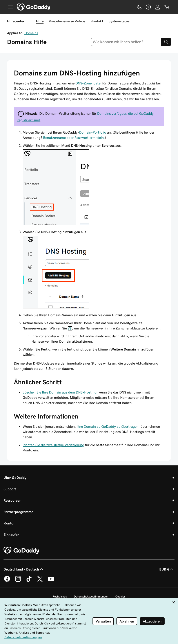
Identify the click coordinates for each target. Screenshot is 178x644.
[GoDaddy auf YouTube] (51, 581)
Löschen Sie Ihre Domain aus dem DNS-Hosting (60, 392)
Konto (8, 523)
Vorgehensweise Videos (67, 21)
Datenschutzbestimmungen (91, 597)
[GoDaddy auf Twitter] (40, 581)
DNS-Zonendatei (88, 83)
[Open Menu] (9, 7)
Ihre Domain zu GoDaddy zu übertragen (108, 426)
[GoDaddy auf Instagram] (18, 581)
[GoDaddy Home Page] (22, 550)
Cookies (120, 597)
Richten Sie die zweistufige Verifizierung (53, 445)
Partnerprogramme (18, 512)
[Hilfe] (148, 7)
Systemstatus (119, 21)
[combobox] (126, 42)
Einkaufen (11, 535)
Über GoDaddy (15, 478)
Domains (31, 33)
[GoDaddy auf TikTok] (29, 581)
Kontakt (97, 21)
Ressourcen (12, 500)
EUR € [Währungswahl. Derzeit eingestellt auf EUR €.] (167, 569)
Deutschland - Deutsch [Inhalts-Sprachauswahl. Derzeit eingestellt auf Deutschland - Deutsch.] (24, 569)
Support (10, 489)
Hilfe (40, 21)
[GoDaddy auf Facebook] (7, 581)
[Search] (166, 42)
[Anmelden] (158, 7)
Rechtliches (60, 597)
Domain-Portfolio (93, 132)
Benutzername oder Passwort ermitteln (73, 138)
